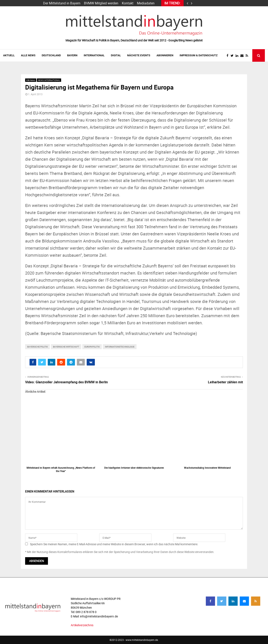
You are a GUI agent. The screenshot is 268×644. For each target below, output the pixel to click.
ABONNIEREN (165, 55)
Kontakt (128, 3)
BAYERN (72, 55)
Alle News (28, 55)
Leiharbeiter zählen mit (225, 382)
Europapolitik (92, 347)
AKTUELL (9, 55)
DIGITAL (116, 55)
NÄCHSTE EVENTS (139, 55)
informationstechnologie (120, 347)
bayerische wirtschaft (66, 347)
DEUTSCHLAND (51, 55)
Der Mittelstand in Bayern (62, 3)
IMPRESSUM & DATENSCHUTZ (199, 55)
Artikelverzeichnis (82, 625)
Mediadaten (146, 3)
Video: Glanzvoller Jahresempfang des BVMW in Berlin (66, 382)
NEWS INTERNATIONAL (49, 80)
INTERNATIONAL (94, 55)
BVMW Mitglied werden (101, 3)
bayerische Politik (37, 347)
